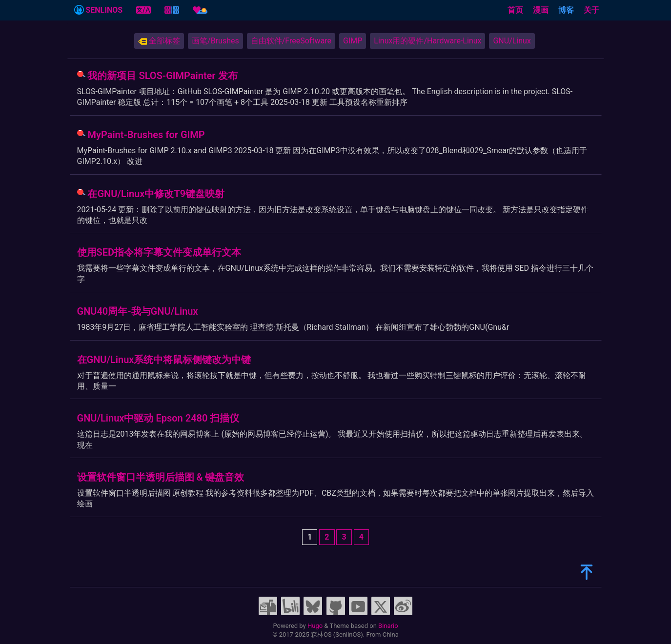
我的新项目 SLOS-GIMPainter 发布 (162, 76)
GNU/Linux (512, 41)
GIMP (353, 41)
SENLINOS (99, 10)
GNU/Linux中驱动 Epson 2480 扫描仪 (158, 418)
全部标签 (159, 41)
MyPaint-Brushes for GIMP (146, 135)
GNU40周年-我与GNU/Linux (138, 311)
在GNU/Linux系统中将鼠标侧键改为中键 (164, 360)
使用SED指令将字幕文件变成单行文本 (159, 252)
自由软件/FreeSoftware (291, 41)
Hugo (315, 626)
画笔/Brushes (215, 41)
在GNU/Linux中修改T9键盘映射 (156, 194)
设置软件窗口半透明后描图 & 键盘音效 (161, 477)
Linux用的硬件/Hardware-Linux (427, 41)
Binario (388, 626)
